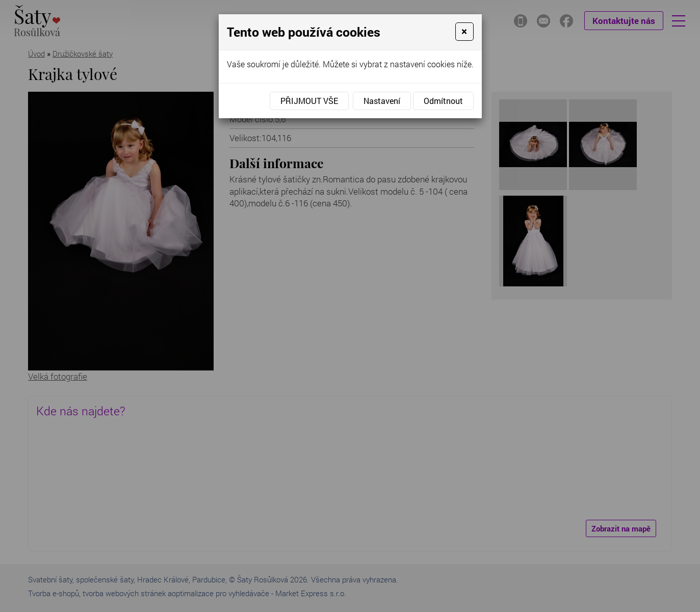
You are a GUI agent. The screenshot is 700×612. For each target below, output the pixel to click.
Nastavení (382, 101)
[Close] (464, 32)
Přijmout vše (309, 101)
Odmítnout (443, 101)
